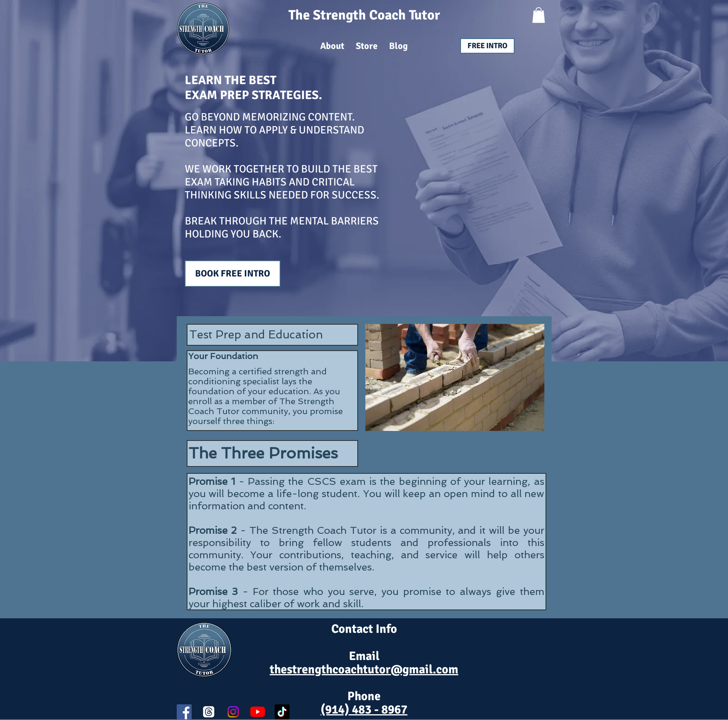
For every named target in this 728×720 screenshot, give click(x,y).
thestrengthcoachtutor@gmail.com (364, 669)
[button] (539, 15)
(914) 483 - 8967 (364, 709)
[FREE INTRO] (487, 46)
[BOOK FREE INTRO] (233, 274)
